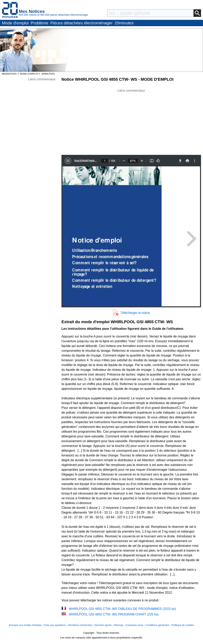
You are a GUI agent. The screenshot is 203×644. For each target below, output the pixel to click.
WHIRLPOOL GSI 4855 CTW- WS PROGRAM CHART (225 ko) (114, 614)
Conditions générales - (158, 625)
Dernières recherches (80, 625)
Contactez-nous (134, 625)
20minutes (124, 23)
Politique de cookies (183, 625)
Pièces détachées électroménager (81, 23)
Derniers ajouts (103, 625)
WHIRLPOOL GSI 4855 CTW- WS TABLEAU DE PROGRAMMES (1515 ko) (122, 609)
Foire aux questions (55, 625)
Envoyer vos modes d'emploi (25, 625)
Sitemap (118, 625)
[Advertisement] (131, 121)
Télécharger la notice (135, 313)
